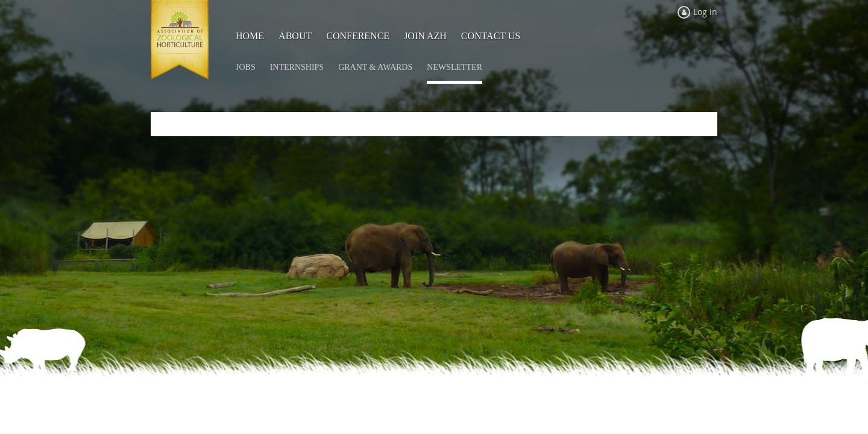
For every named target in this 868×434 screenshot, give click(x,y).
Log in (705, 12)
